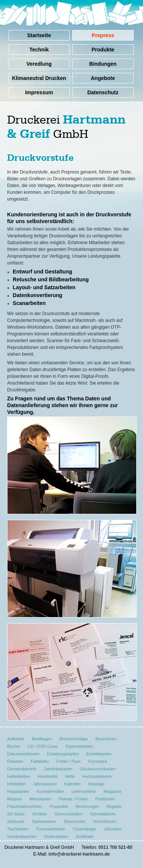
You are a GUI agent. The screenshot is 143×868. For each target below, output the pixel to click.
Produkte (103, 50)
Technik (39, 50)
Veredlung (39, 64)
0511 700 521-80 (115, 847)
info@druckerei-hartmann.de (79, 854)
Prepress (103, 35)
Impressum (39, 92)
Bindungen (103, 64)
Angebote (103, 78)
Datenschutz (103, 92)
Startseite (39, 35)
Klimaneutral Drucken (39, 78)
